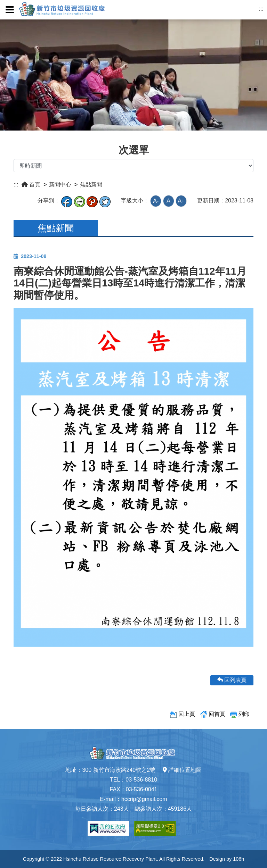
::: (261, 9)
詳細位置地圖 (182, 770)
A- (156, 201)
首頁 (31, 185)
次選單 (134, 150)
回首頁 (217, 714)
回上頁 (187, 714)
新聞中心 (60, 185)
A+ (181, 201)
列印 (244, 714)
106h (238, 859)
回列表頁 (232, 680)
